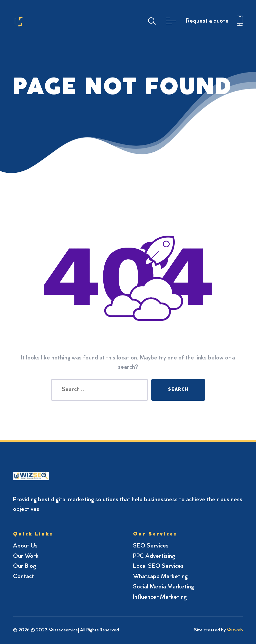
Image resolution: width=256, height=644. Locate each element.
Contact (23, 577)
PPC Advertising (154, 556)
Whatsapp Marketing (160, 577)
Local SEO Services (158, 566)
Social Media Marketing (163, 587)
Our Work (26, 556)
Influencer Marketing (160, 597)
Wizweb (235, 630)
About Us (25, 546)
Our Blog (24, 566)
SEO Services (151, 546)
